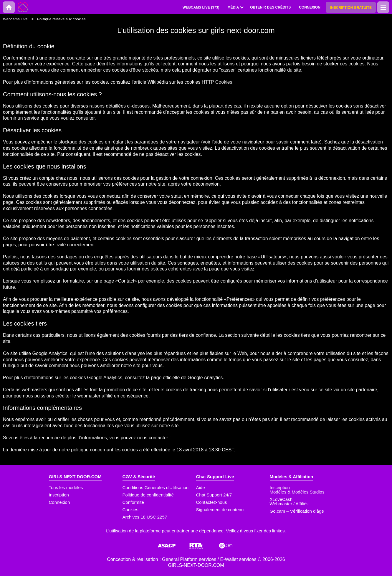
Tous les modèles (66, 487)
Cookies (130, 510)
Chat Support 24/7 (214, 495)
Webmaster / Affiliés (289, 504)
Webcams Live (15, 19)
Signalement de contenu (220, 510)
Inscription (59, 495)
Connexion (59, 502)
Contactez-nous (212, 502)
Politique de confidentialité (148, 495)
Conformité (133, 502)
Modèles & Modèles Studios (297, 492)
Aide (201, 487)
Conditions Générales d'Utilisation (156, 487)
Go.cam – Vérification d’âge (297, 511)
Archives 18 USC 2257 (145, 517)
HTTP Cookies (217, 82)
